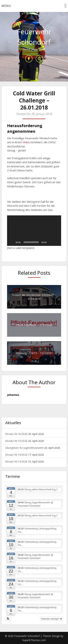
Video (26, 142)
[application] (34, 231)
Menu (6, 6)
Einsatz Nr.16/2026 (16, 434)
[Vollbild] (56, 242)
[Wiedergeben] (12, 242)
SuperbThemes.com (34, 640)
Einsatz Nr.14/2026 (16, 455)
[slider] (31, 242)
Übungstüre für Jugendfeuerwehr (24, 448)
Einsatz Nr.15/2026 (16, 441)
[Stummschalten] (51, 242)
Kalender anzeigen (51, 619)
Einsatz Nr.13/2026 (16, 462)
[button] (34, 231)
